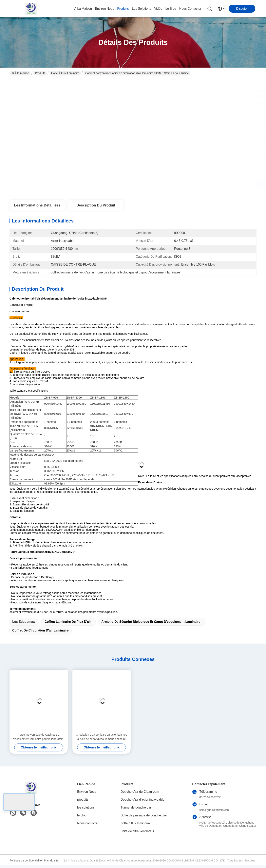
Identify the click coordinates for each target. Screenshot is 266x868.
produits (123, 9)
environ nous (104, 9)
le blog (171, 9)
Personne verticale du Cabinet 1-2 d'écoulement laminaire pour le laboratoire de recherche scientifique (39, 737)
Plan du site (51, 860)
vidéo (158, 9)
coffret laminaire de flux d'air (68, 622)
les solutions (142, 9)
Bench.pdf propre (21, 305)
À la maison (83, 9)
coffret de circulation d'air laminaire (40, 630)
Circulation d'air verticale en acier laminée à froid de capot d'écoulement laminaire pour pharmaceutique (102, 737)
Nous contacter (88, 823)
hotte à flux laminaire (65, 73)
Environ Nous (87, 792)
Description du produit (96, 205)
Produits (40, 73)
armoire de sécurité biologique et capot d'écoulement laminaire (151, 622)
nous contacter (190, 9)
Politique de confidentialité (26, 860)
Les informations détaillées (37, 205)
